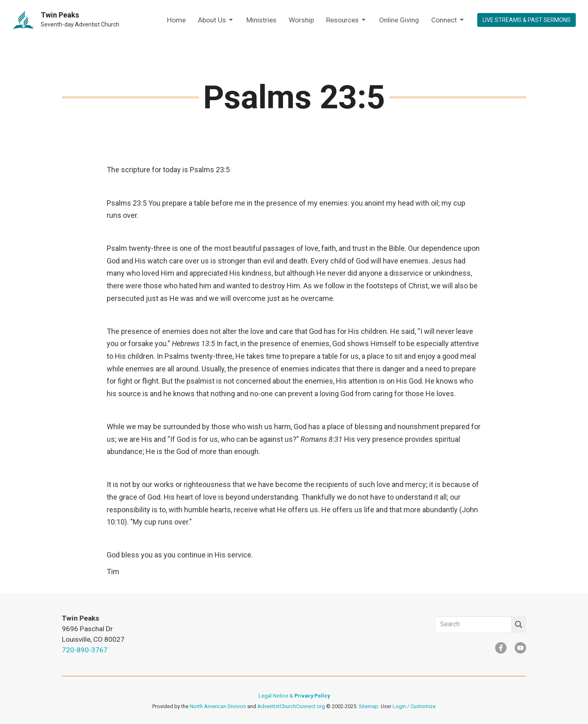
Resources (347, 20)
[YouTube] (520, 648)
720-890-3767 (85, 650)
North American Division (218, 706)
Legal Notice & (294, 696)
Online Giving (399, 20)
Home (176, 20)
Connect (448, 20)
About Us (216, 20)
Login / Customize (414, 706)
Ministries (261, 20)
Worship (301, 20)
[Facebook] (501, 648)
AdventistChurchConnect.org (291, 706)
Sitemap (369, 706)
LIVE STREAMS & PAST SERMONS (527, 20)
